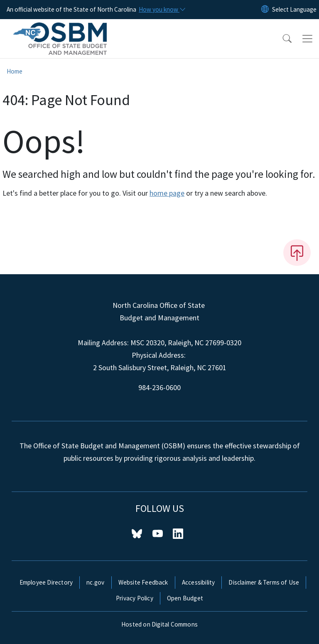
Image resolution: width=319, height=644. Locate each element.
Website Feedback (143, 582)
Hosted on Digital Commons (159, 624)
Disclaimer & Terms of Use (264, 582)
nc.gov (95, 582)
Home (15, 71)
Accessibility (199, 582)
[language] (294, 10)
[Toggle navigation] (307, 39)
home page (167, 193)
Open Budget (185, 598)
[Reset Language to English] (265, 10)
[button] (282, 39)
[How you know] (162, 10)
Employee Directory (46, 582)
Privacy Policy (135, 598)
